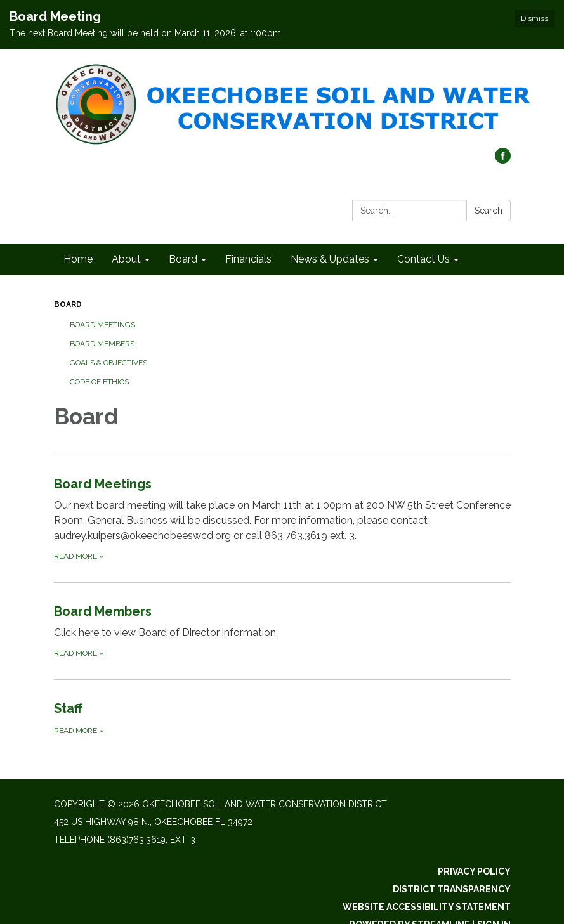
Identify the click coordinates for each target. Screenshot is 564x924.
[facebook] (503, 160)
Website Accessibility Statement (427, 907)
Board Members (102, 344)
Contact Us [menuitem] (423, 259)
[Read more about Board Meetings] (282, 518)
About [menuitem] (126, 259)
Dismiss (534, 18)
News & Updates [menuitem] (330, 259)
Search (489, 211)
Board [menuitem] (183, 259)
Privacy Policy (474, 871)
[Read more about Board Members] (282, 631)
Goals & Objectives (108, 363)
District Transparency (452, 889)
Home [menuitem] (78, 259)
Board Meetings (102, 325)
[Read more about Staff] (282, 718)
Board (68, 304)
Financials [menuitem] (248, 259)
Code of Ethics (99, 382)
